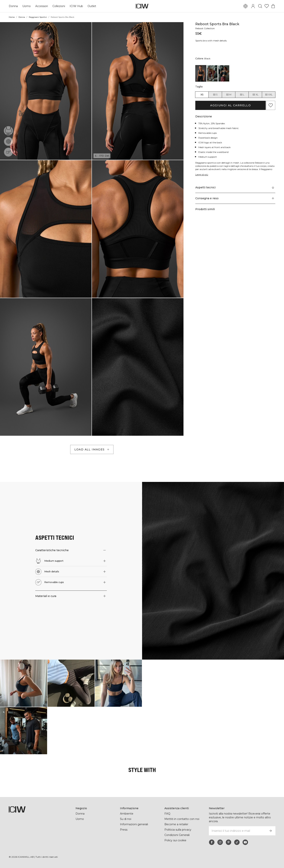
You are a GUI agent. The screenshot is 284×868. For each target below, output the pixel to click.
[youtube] (245, 842)
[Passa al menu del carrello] (273, 6)
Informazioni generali (134, 824)
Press (124, 830)
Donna (13, 6)
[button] (46, 91)
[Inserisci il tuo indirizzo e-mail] (237, 831)
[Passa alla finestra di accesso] (253, 6)
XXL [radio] (269, 95)
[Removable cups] (9, 152)
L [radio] (242, 95)
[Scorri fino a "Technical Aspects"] (235, 188)
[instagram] (220, 842)
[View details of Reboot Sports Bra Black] (201, 73)
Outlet (92, 6)
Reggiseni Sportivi (38, 17)
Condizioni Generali (177, 835)
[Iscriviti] (270, 831)
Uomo (27, 6)
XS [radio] (202, 95)
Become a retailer (176, 824)
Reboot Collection (205, 28)
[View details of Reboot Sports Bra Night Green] (224, 73)
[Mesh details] (8, 141)
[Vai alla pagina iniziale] (142, 6)
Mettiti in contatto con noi (182, 819)
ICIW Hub (76, 6)
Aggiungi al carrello (230, 105)
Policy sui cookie (175, 840)
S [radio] (215, 95)
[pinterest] (228, 842)
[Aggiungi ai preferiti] (271, 105)
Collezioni (59, 6)
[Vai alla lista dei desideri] (267, 6)
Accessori (42, 6)
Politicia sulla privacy (178, 830)
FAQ (167, 814)
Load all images (92, 449)
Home (12, 17)
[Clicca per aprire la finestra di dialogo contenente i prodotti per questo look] (24, 683)
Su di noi (126, 819)
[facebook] (212, 842)
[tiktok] (237, 842)
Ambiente (127, 814)
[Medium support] (8, 131)
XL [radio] (255, 95)
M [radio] (229, 95)
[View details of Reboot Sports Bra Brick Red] (212, 73)
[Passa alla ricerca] (260, 6)
